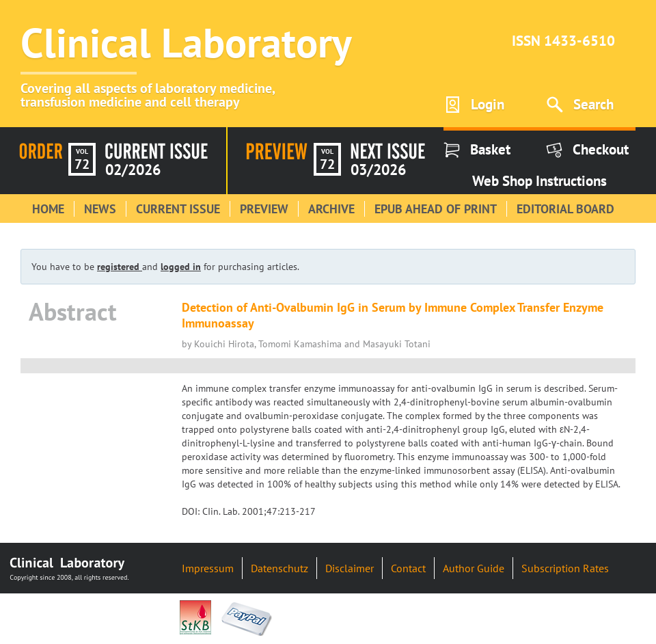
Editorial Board (565, 209)
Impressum (208, 568)
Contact (408, 568)
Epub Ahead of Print (436, 209)
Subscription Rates (565, 568)
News (100, 209)
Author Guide (474, 568)
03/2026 (378, 170)
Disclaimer (350, 568)
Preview (264, 209)
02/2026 (133, 170)
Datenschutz (279, 568)
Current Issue (178, 209)
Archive (331, 209)
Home (48, 209)
